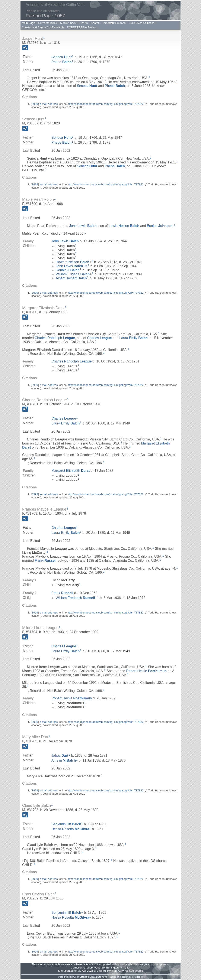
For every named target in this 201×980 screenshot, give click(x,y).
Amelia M (64, 760)
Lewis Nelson (124, 226)
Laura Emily (133, 338)
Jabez (60, 756)
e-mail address (49, 104)
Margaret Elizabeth (71, 471)
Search (95, 23)
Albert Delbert (71, 278)
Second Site (95, 977)
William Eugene (73, 274)
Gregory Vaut (92, 968)
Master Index (68, 23)
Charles (99, 338)
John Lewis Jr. (72, 266)
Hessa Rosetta (70, 829)
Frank (46, 561)
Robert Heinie (146, 671)
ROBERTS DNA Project (82, 27)
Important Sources (114, 23)
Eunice (160, 226)
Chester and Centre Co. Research (43, 27)
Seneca (62, 57)
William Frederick (75, 598)
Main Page (28, 23)
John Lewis (83, 226)
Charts (83, 23)
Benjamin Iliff (66, 824)
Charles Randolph (55, 338)
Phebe (61, 62)
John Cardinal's (82, 977)
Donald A (68, 270)
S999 (35, 104)
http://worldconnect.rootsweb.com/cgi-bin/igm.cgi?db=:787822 (106, 104)
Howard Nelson (72, 262)
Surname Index (48, 23)
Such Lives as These (141, 23)
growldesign (137, 977)
